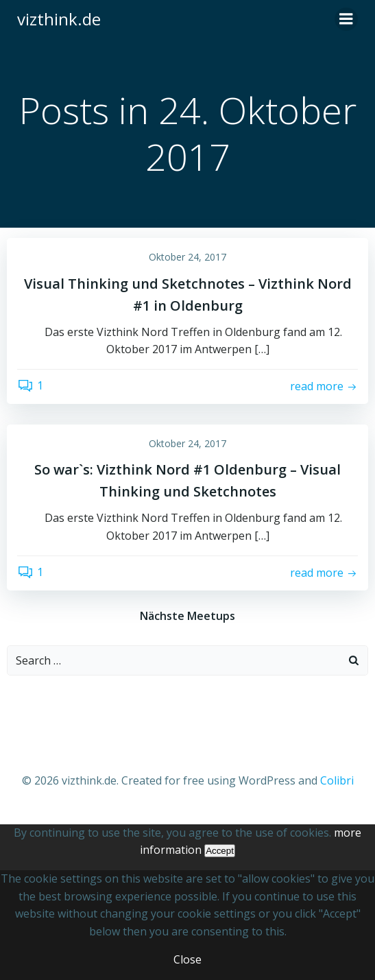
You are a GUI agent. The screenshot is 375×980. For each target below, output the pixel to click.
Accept (220, 851)
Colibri (337, 780)
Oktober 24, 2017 (187, 257)
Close (187, 959)
